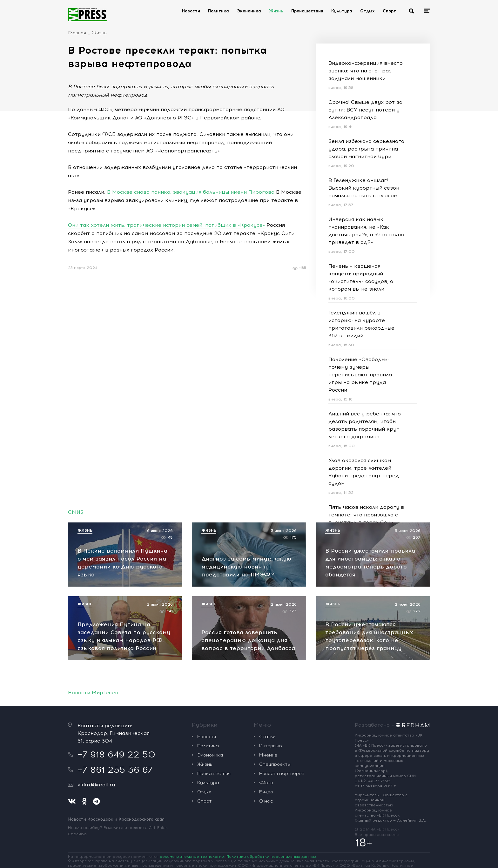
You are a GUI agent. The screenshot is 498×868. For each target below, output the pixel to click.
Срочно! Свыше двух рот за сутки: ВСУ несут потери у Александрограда (365, 110)
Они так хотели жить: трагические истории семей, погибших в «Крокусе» (166, 225)
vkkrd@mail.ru (96, 785)
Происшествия (307, 11)
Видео (266, 792)
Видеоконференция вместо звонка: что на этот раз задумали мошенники (366, 71)
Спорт (389, 11)
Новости (191, 11)
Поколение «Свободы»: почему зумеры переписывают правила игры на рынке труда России (360, 375)
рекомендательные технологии (192, 857)
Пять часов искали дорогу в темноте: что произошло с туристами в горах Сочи (366, 515)
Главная (77, 33)
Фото (266, 783)
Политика (219, 11)
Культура (342, 11)
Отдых (367, 11)
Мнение (268, 755)
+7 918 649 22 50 (116, 754)
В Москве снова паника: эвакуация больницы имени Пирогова (191, 192)
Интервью (271, 746)
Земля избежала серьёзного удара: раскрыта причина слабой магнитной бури (366, 149)
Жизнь (276, 11)
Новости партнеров (282, 774)
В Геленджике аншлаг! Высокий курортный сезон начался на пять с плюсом (364, 188)
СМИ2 (76, 512)
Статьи (267, 737)
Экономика (249, 11)
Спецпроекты (275, 764)
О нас (266, 801)
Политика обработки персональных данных (271, 857)
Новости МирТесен (93, 693)
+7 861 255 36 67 (115, 770)
